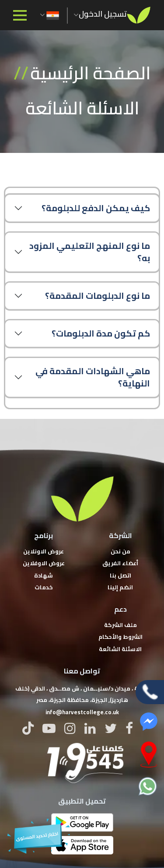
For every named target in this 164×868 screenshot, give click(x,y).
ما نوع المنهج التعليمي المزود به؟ (90, 252)
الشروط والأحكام (120, 637)
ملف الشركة (120, 625)
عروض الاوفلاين (44, 563)
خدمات (44, 587)
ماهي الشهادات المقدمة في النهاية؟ (93, 377)
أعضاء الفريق (120, 563)
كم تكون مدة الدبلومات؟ (101, 333)
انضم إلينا (120, 587)
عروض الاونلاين (44, 551)
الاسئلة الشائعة (120, 649)
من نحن (120, 551)
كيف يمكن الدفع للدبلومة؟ (96, 208)
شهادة (44, 575)
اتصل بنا (120, 575)
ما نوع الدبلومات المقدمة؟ (98, 296)
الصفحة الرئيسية (90, 73)
